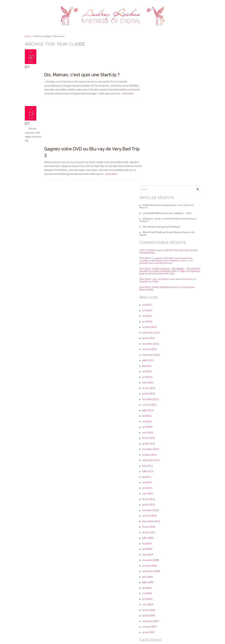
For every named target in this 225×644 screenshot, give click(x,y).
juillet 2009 (153, 396)
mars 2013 (153, 241)
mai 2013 (152, 230)
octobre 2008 (155, 424)
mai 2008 (152, 452)
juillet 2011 (153, 329)
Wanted (152, 594)
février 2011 (154, 357)
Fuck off (152, 556)
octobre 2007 (155, 485)
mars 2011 (153, 352)
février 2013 (154, 246)
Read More (131, 70)
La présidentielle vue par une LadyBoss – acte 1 (173, 69)
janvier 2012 (154, 302)
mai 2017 (152, 163)
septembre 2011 (156, 318)
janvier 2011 (154, 363)
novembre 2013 (156, 202)
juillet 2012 (153, 268)
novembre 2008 (156, 418)
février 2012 (154, 296)
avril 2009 (153, 407)
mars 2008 (153, 463)
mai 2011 (152, 341)
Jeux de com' (154, 561)
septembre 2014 (156, 191)
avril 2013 (153, 235)
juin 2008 (152, 446)
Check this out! (155, 528)
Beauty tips (154, 517)
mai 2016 (152, 174)
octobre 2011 (155, 313)
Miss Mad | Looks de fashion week (163, 137)
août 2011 (153, 324)
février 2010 (154, 385)
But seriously (154, 522)
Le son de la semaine (158, 567)
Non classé (153, 578)
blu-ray (32, 105)
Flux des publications (158, 615)
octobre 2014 (155, 185)
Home (28, 36)
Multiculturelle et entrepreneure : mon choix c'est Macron (172, 62)
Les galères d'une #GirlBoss (162, 572)
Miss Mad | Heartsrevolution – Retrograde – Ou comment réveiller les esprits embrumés (170, 125)
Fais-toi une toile (156, 550)
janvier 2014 (154, 196)
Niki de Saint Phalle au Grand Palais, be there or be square (171, 89)
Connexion (153, 610)
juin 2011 (152, 335)
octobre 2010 (155, 374)
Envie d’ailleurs (155, 539)
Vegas (33, 113)
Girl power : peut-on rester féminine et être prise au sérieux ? (172, 76)
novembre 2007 (156, 479)
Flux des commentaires (160, 621)
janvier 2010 (154, 391)
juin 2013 (152, 224)
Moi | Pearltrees (153, 106)
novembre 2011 (156, 307)
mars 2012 (153, 291)
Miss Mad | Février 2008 (158, 145)
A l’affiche (153, 506)
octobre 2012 (155, 263)
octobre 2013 (155, 207)
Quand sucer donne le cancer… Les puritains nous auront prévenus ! (172, 117)
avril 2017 (153, 169)
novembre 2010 (156, 368)
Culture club (154, 533)
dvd (27, 113)
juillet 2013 (153, 218)
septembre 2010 (156, 379)
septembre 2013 (156, 213)
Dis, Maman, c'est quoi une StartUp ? (83, 51)
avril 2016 (153, 180)
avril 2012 (153, 285)
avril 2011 (153, 346)
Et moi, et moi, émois (158, 545)
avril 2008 (153, 457)
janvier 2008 (154, 474)
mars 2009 (153, 413)
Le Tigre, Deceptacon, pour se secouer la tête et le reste (170, 129)
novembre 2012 (156, 257)
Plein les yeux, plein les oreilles (163, 583)
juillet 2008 (153, 440)
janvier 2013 (154, 252)
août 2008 (153, 435)
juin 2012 (152, 274)
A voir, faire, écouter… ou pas (162, 511)
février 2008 (154, 468)
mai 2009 (152, 402)
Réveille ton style (156, 589)
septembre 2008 (156, 429)
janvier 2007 (154, 490)
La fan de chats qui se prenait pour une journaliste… (172, 107)
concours (30, 109)
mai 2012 (152, 280)
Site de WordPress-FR (159, 626)
